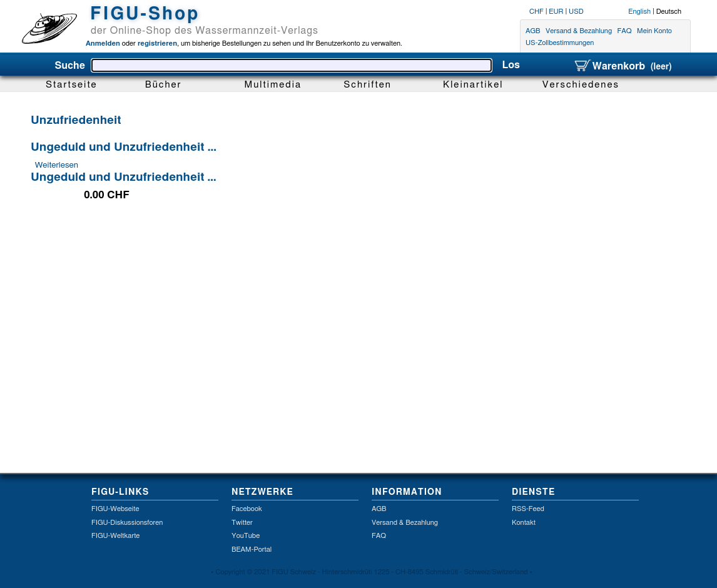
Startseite (72, 85)
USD (576, 12)
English (639, 12)
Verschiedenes (581, 85)
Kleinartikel (473, 85)
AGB (533, 31)
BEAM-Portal (252, 550)
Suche (70, 66)
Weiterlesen (57, 165)
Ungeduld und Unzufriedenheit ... (124, 147)
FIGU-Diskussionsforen (127, 523)
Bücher (164, 85)
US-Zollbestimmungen (560, 43)
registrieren (156, 43)
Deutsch (669, 12)
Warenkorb (623, 66)
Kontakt (524, 523)
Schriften (368, 85)
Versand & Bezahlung (579, 31)
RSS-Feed (528, 509)
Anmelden (103, 43)
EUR (556, 12)
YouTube (246, 536)
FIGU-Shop (145, 14)
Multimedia (273, 85)
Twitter (242, 523)
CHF (536, 12)
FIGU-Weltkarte (115, 536)
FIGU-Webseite (115, 509)
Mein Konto (654, 31)
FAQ (625, 31)
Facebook (247, 509)
